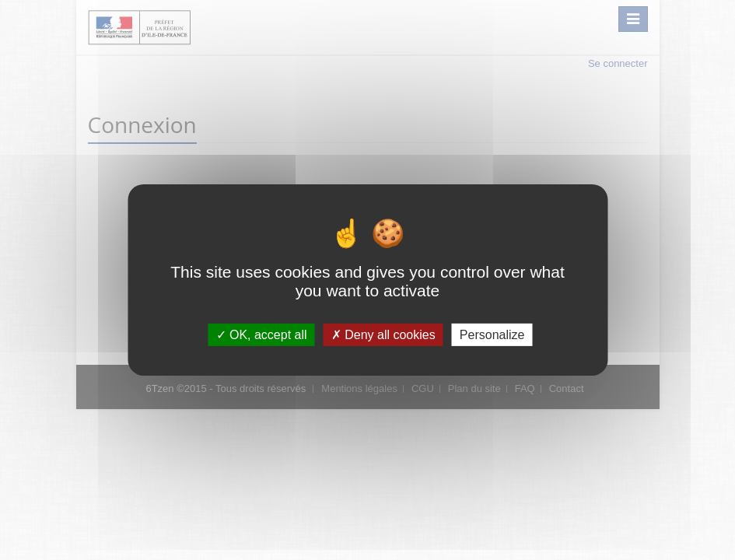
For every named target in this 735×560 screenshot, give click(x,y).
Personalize (492, 335)
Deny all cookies (383, 335)
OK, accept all (262, 335)
